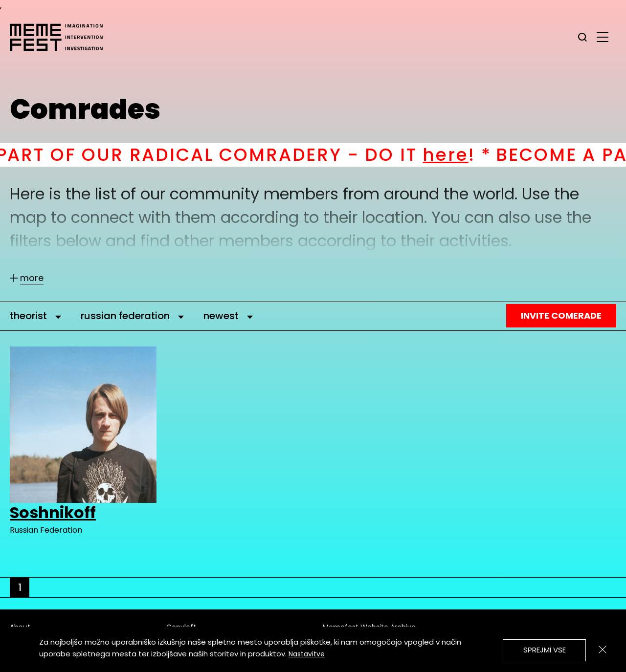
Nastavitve (307, 654)
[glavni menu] (603, 37)
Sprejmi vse (545, 650)
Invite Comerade (561, 315)
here (457, 155)
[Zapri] (603, 650)
